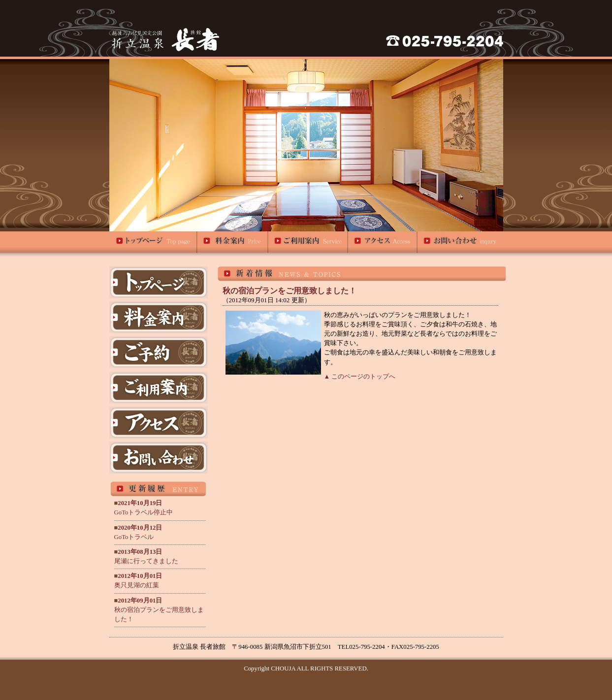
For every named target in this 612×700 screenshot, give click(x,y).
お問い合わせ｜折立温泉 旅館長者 (460, 244)
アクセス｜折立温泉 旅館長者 (383, 244)
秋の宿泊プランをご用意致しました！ (159, 610)
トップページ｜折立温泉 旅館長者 (153, 244)
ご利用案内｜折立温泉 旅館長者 (308, 244)
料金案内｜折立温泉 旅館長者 (233, 244)
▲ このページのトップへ (360, 377)
